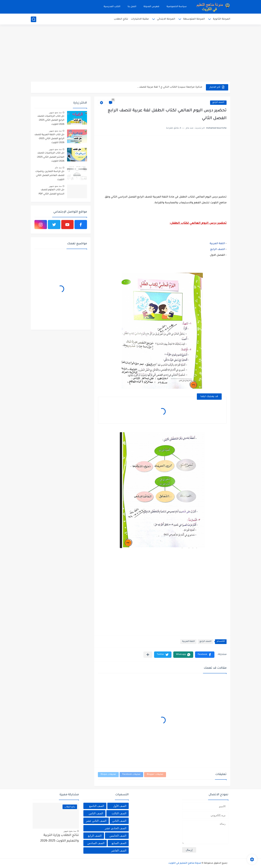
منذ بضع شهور (55, 112)
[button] (205, 655)
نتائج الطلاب (121, 19)
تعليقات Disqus (108, 775)
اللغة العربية (217, 244)
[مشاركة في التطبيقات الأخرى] (148, 655)
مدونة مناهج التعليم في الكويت (185, 863)
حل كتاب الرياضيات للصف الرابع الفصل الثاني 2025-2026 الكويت (51, 120)
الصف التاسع (97, 806)
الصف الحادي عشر (116, 828)
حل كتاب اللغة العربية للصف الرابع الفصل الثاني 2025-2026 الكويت (49, 139)
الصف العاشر (119, 850)
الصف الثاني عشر (96, 821)
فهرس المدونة (151, 7)
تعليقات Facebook (131, 775)
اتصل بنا (132, 7)
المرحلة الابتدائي (166, 19)
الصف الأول (120, 806)
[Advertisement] (130, 54)
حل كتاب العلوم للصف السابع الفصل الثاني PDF (51, 192)
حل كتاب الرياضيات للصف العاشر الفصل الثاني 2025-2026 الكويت (50, 157)
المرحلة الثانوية (222, 19)
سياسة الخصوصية (177, 7)
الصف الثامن (96, 813)
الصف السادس (96, 843)
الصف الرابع (218, 103)
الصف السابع (119, 843)
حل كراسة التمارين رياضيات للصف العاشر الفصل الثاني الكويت (50, 176)
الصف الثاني (119, 821)
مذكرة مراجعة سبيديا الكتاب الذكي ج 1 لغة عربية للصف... (170, 87)
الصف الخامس (118, 836)
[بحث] (34, 19)
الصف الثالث (119, 813)
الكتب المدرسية (112, 7)
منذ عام (58, 168)
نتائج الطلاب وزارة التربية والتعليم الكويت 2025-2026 (60, 838)
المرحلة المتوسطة (194, 19)
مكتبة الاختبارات (140, 19)
